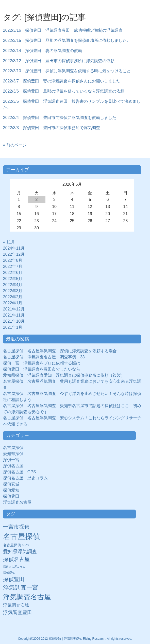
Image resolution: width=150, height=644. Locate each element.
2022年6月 (13, 273)
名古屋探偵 (13, 448)
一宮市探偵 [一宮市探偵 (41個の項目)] (16, 527)
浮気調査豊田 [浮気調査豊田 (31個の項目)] (18, 612)
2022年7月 (13, 266)
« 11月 (9, 242)
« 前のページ (15, 145)
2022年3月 (13, 291)
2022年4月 (13, 285)
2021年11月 (14, 315)
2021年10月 (14, 321)
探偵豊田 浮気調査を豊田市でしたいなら (42, 369)
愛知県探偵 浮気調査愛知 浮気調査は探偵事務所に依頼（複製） (64, 375)
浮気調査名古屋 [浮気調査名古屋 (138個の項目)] (27, 597)
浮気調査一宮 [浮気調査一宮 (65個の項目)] (21, 587)
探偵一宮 (13, 460)
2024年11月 (14, 248)
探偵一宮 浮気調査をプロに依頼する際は (42, 363)
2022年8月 (13, 260)
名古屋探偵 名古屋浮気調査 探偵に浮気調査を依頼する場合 (60, 351)
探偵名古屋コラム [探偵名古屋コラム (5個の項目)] (14, 567)
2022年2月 (13, 297)
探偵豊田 (13, 496)
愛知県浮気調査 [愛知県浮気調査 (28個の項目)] (20, 552)
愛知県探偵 (13, 454)
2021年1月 (13, 327)
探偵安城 (11, 484)
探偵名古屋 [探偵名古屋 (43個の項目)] (16, 559)
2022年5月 (13, 279)
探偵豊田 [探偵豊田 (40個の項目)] (14, 579)
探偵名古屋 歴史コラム (27, 478)
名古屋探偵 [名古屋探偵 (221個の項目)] (21, 536)
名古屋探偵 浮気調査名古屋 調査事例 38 (44, 357)
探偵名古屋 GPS (20, 472)
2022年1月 (13, 303)
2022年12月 (14, 254)
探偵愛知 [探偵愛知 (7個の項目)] (9, 573)
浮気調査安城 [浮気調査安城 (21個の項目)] (16, 605)
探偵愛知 (13, 490)
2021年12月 (14, 309)
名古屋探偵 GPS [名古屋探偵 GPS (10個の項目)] (16, 545)
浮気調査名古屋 (17, 502)
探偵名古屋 (13, 466)
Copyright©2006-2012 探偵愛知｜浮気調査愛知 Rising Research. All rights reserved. (75, 639)
